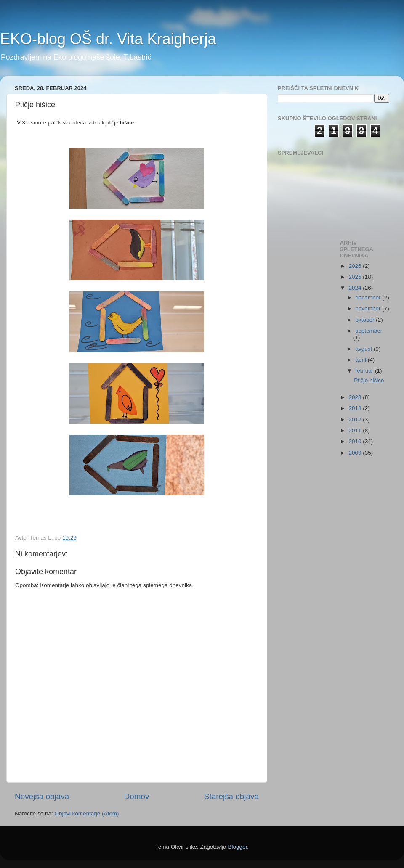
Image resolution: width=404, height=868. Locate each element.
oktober (366, 320)
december (369, 298)
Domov (137, 796)
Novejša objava (42, 796)
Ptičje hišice (369, 380)
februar (365, 371)
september (369, 331)
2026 (356, 266)
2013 (356, 408)
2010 (356, 441)
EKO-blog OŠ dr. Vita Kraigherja (108, 39)
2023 (356, 397)
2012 (356, 419)
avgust (365, 349)
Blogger (238, 847)
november (369, 308)
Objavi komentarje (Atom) (87, 814)
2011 (356, 430)
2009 (356, 453)
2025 (356, 277)
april (362, 360)
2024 (356, 288)
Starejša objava (231, 796)
